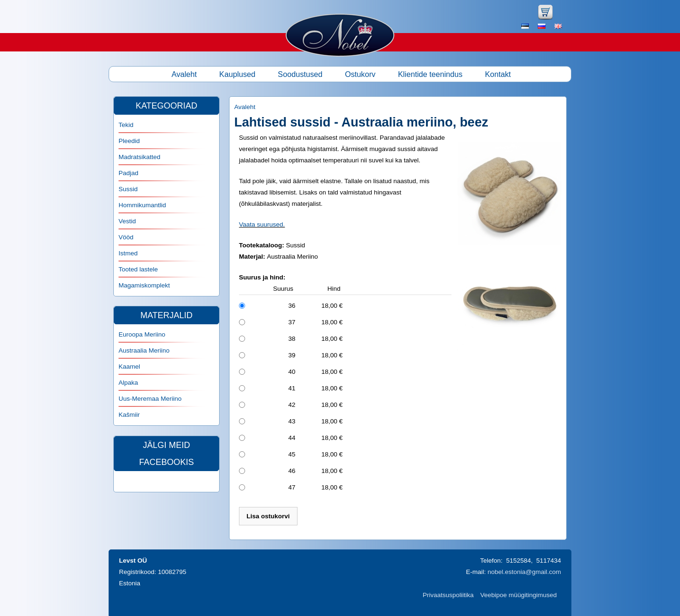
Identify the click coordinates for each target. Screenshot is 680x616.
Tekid (126, 125)
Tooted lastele (138, 269)
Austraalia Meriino (144, 350)
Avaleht (184, 74)
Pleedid (129, 141)
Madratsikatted (140, 157)
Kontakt (498, 74)
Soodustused (300, 74)
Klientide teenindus (430, 74)
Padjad (128, 173)
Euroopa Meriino (142, 334)
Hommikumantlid (142, 205)
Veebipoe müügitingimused (518, 595)
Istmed (128, 253)
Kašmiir (129, 415)
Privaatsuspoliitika (448, 595)
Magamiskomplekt (144, 285)
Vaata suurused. (262, 224)
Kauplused (237, 74)
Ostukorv (360, 74)
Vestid (127, 221)
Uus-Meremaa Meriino (150, 399)
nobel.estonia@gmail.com (524, 572)
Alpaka (128, 383)
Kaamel (129, 367)
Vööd (126, 237)
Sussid (128, 189)
